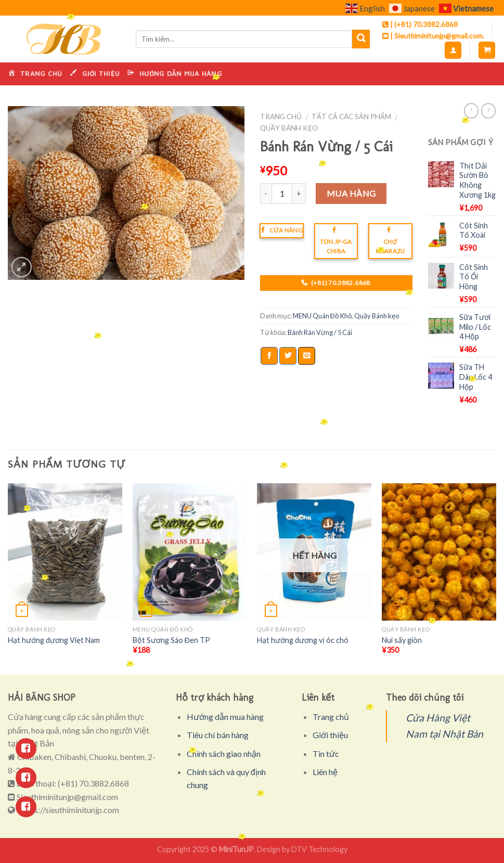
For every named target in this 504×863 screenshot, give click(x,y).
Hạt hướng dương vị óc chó (303, 640)
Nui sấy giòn (402, 640)
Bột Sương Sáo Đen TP (171, 640)
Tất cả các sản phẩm (351, 117)
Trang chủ (281, 117)
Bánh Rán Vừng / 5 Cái (320, 332)
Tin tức (326, 753)
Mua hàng (351, 193)
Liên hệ (325, 772)
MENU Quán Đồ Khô (322, 316)
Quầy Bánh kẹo (289, 128)
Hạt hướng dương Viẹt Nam (54, 640)
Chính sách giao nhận (224, 753)
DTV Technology (319, 849)
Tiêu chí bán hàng (218, 735)
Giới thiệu (330, 735)
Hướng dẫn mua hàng (225, 717)
